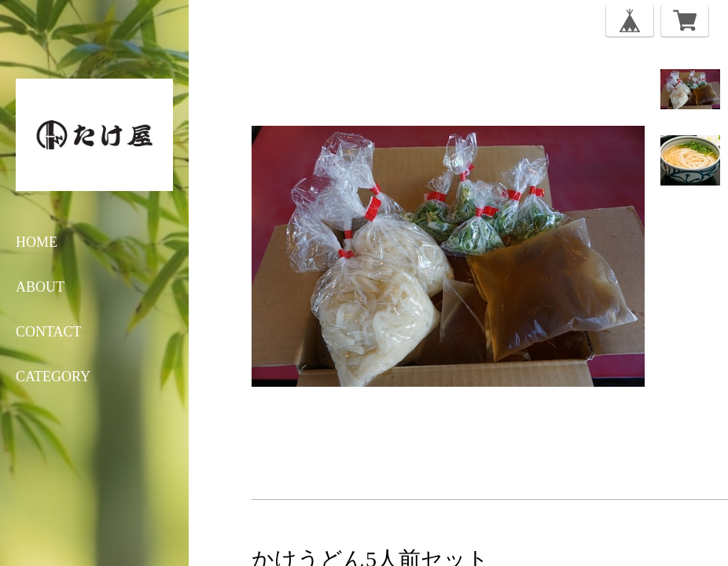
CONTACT (49, 332)
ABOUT (40, 287)
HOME (37, 242)
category (53, 377)
